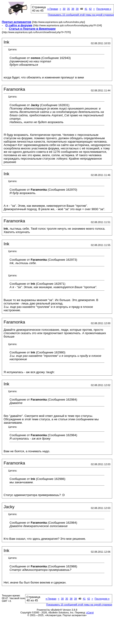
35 (68, 9)
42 (90, 9)
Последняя (104, 9)
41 (86, 9)
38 (73, 9)
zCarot (90, 612)
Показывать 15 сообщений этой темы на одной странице (81, 15)
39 (77, 9)
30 (64, 9)
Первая (53, 9)
